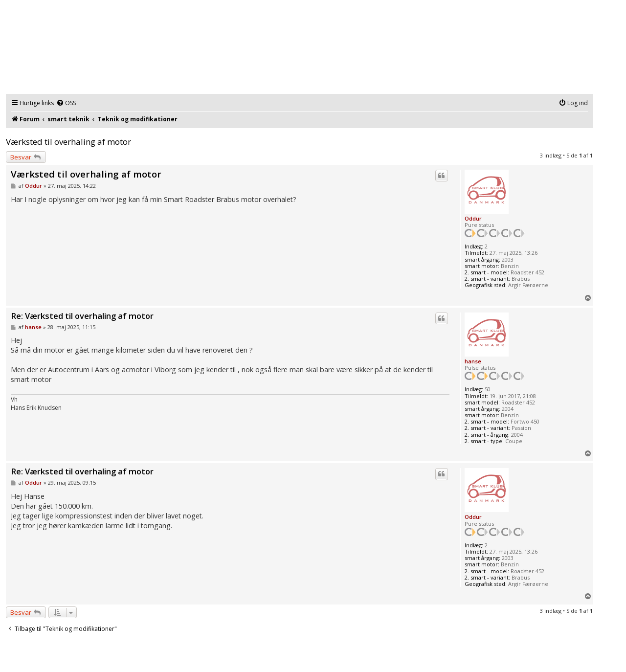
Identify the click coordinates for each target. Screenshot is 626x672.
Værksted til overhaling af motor (68, 142)
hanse (473, 361)
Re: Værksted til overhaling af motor (82, 316)
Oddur (473, 218)
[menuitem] (66, 103)
